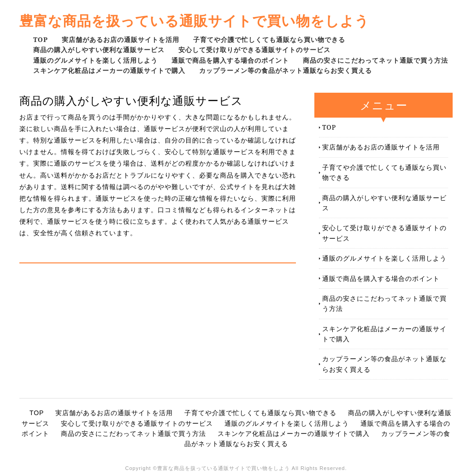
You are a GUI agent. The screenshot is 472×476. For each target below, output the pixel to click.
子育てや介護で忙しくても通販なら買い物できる (269, 39)
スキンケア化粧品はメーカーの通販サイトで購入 (109, 70)
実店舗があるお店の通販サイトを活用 (121, 39)
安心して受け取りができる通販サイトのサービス (254, 50)
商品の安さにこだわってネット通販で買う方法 (375, 60)
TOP (41, 39)
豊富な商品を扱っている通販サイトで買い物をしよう (194, 21)
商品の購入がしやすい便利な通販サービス (99, 50)
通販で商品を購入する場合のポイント (230, 60)
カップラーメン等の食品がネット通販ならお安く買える (286, 70)
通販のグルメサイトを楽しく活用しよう (95, 60)
